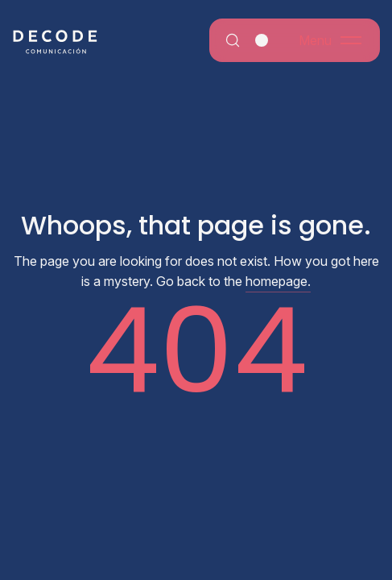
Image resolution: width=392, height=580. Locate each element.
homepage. (278, 281)
